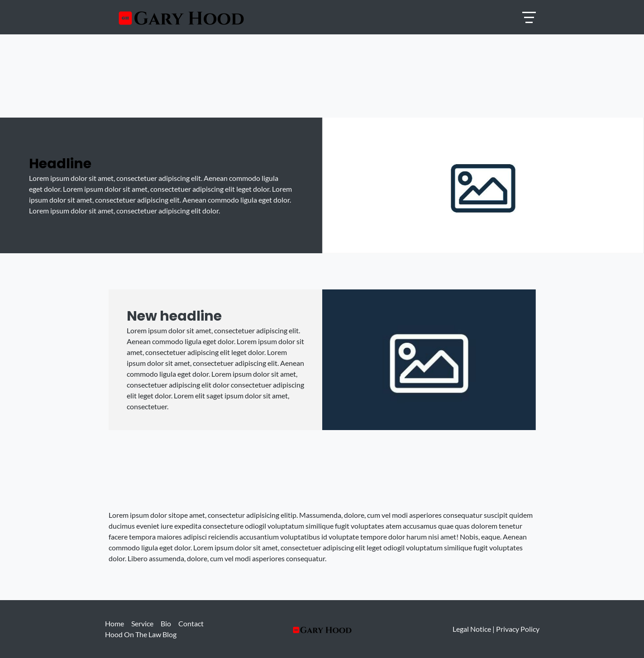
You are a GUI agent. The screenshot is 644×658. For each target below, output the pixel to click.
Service (142, 623)
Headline (60, 164)
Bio (166, 623)
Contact (191, 623)
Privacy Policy (518, 629)
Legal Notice (472, 629)
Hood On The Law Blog (141, 634)
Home (114, 623)
